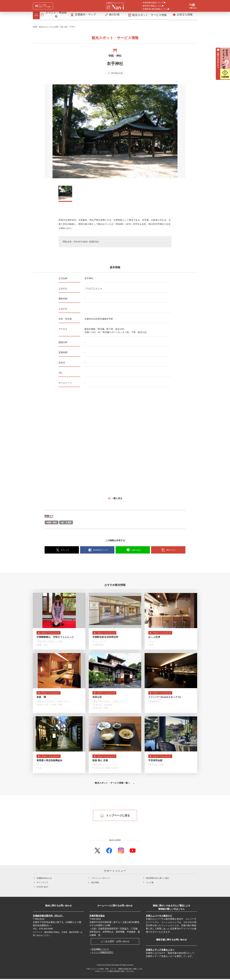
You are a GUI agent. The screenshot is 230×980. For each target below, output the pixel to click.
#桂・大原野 (66, 524)
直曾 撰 (41, 699)
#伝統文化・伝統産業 (102, 706)
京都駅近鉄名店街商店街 (105, 638)
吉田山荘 (97, 699)
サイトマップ (42, 884)
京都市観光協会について (153, 3)
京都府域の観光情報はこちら (155, 9)
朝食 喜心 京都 (100, 762)
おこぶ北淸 (154, 638)
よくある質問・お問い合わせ (115, 942)
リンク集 (150, 884)
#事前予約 (41, 643)
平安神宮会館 (155, 762)
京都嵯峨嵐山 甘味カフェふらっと (55, 638)
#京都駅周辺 (98, 646)
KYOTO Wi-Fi (42, 888)
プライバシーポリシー (101, 879)
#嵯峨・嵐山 (42, 646)
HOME (35, 27)
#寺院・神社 (51, 524)
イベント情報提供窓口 (102, 953)
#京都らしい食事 (55, 643)
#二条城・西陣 (56, 706)
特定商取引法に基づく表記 (158, 879)
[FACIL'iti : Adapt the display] (43, 6)
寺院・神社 (64, 27)
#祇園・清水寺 (112, 770)
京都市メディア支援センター (160, 951)
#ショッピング (99, 643)
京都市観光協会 (97, 917)
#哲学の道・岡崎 (100, 709)
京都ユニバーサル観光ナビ (159, 917)
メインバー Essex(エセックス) (165, 699)
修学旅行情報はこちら (152, 6)
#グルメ (152, 643)
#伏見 (151, 646)
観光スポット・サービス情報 (49, 27)
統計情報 (95, 884)
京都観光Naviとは (44, 879)
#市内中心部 (42, 706)
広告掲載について (100, 950)
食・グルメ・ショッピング (50, 634)
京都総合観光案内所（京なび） (48, 917)
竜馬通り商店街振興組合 (49, 762)
